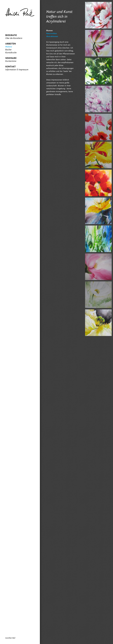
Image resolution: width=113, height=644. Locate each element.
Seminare (11, 58)
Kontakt (11, 67)
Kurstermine (11, 61)
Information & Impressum (17, 70)
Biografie (11, 35)
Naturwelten (52, 34)
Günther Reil (10, 638)
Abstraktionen (52, 36)
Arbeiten (11, 44)
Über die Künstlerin (14, 38)
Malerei (9, 47)
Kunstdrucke (11, 53)
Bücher (8, 50)
